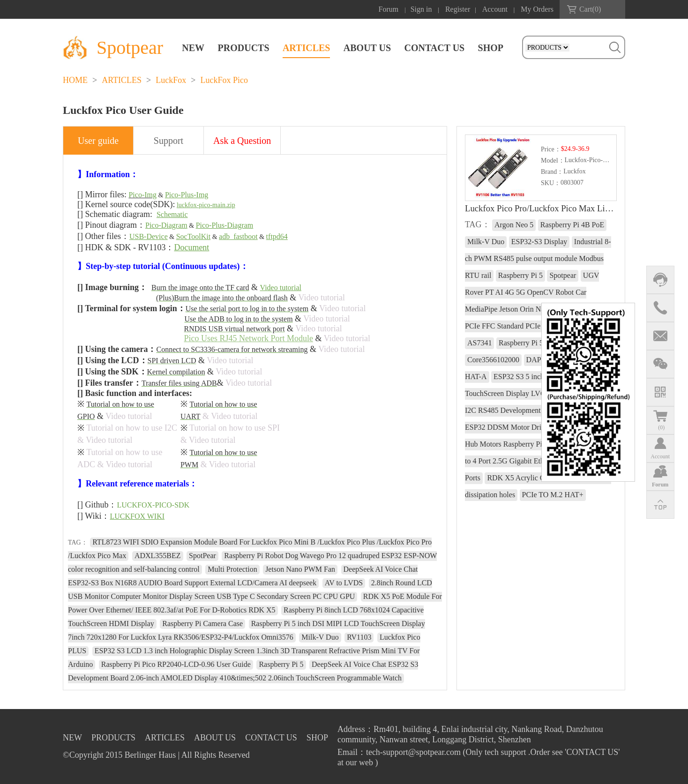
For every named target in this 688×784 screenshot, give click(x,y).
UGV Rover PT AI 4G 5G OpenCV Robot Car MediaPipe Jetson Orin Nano (532, 292)
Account (495, 9)
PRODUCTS (244, 48)
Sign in (421, 9)
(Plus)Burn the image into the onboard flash (222, 298)
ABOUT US (367, 48)
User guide (98, 141)
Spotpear (563, 275)
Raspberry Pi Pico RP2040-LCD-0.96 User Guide (176, 664)
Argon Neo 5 (514, 225)
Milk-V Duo (320, 637)
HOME (75, 80)
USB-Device (149, 236)
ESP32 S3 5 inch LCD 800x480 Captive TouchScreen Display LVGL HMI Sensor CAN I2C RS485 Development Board (540, 393)
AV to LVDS (344, 583)
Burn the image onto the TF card (200, 287)
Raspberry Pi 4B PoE (572, 225)
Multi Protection (232, 569)
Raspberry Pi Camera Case (202, 623)
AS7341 (479, 343)
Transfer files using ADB (179, 383)
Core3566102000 (493, 360)
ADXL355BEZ (158, 556)
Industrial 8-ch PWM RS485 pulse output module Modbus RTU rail (538, 258)
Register (458, 9)
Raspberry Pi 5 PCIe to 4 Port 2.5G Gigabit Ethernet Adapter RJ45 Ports (538, 461)
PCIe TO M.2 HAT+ (553, 495)
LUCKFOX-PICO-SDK (153, 505)
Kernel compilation (176, 372)
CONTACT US (434, 48)
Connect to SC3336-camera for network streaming (232, 349)
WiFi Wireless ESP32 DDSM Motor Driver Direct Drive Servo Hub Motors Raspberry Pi (538, 427)
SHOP (491, 48)
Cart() (590, 9)
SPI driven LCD (172, 361)
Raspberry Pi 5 (281, 664)
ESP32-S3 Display (539, 242)
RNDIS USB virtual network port (235, 329)
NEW (193, 48)
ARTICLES (307, 48)
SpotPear (202, 556)
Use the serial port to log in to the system (247, 309)
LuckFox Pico (224, 80)
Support (168, 141)
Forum (389, 9)
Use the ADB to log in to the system (239, 319)
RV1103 (359, 637)
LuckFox (171, 80)
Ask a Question (242, 141)
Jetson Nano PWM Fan (300, 569)
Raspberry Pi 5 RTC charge (540, 343)
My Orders (537, 9)
